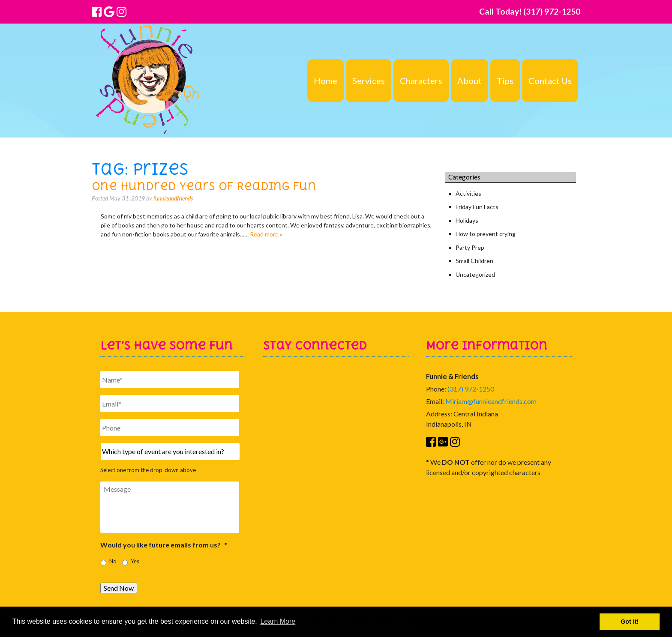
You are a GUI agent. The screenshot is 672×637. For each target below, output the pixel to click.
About (469, 81)
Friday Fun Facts (477, 207)
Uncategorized (475, 274)
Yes (135, 561)
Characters (421, 81)
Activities (468, 193)
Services (369, 81)
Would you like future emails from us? (164, 545)
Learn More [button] (278, 621)
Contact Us (550, 81)
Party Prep (470, 247)
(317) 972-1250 (471, 389)
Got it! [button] (630, 622)
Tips (505, 81)
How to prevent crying (486, 234)
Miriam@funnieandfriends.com (491, 401)
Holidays (467, 220)
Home (325, 81)
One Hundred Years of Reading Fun (204, 186)
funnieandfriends (173, 198)
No (113, 561)
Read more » (266, 234)
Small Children (474, 261)
